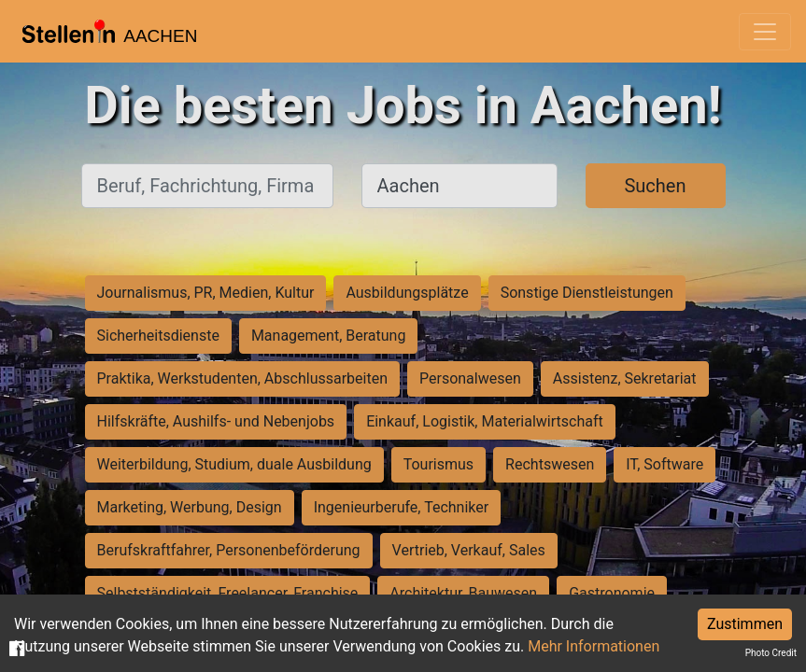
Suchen (655, 186)
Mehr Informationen (594, 646)
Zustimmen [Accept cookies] (745, 624)
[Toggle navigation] (765, 32)
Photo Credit (771, 653)
